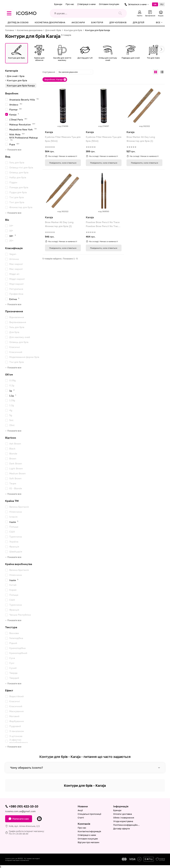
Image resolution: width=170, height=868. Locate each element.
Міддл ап (14, 274)
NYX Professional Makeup (24, 139)
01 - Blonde (16, 488)
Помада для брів (19, 187)
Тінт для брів (17, 202)
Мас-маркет (16, 264)
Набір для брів (18, 177)
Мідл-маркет (17, 284)
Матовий (14, 716)
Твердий (14, 678)
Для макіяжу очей (20, 337)
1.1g (13, 395)
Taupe (13, 483)
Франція (14, 547)
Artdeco (16, 104)
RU (162, 4)
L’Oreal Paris (18, 119)
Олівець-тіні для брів (21, 167)
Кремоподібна (17, 648)
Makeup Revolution (22, 124)
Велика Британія (19, 507)
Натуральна (16, 289)
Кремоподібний (18, 653)
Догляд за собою (18, 22)
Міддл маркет (17, 279)
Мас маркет (16, 269)
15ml (12, 425)
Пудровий (15, 726)
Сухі (12, 663)
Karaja (14, 114)
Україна (14, 542)
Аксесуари (78, 22)
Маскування (16, 711)
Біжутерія (97, 22)
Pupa (14, 144)
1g (12, 390)
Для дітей (139, 22)
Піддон (13, 182)
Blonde (13, 453)
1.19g (12, 400)
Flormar (16, 109)
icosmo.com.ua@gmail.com (20, 811)
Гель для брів (17, 162)
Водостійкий (17, 696)
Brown (13, 458)
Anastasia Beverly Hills (24, 99)
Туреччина (16, 537)
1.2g (12, 405)
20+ (11, 241)
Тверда (13, 673)
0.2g (12, 385)
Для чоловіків (118, 22)
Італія (14, 522)
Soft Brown (15, 478)
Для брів (14, 332)
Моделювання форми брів (24, 357)
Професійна (16, 294)
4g (11, 410)
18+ (13, 236)
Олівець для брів (19, 172)
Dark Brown (16, 463)
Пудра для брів (18, 192)
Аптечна (14, 259)
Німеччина (16, 512)
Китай (13, 585)
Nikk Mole (17, 134)
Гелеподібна (16, 638)
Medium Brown (18, 473)
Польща (14, 527)
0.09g (13, 380)
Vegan (13, 254)
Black (12, 449)
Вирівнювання (18, 322)
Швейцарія (16, 551)
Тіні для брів (17, 197)
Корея (13, 590)
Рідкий (13, 643)
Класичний (16, 352)
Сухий (13, 668)
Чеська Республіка (20, 615)
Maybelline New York (23, 129)
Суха (12, 658)
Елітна (14, 299)
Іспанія (13, 517)
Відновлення (17, 317)
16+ (11, 231)
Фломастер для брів (21, 207)
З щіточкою (16, 736)
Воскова (14, 633)
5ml (11, 420)
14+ (11, 226)
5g (11, 415)
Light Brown (16, 468)
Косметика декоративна (50, 22)
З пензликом (17, 731)
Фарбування (17, 721)
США (12, 532)
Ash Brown (15, 444)
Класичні (15, 347)
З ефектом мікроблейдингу (19, 741)
